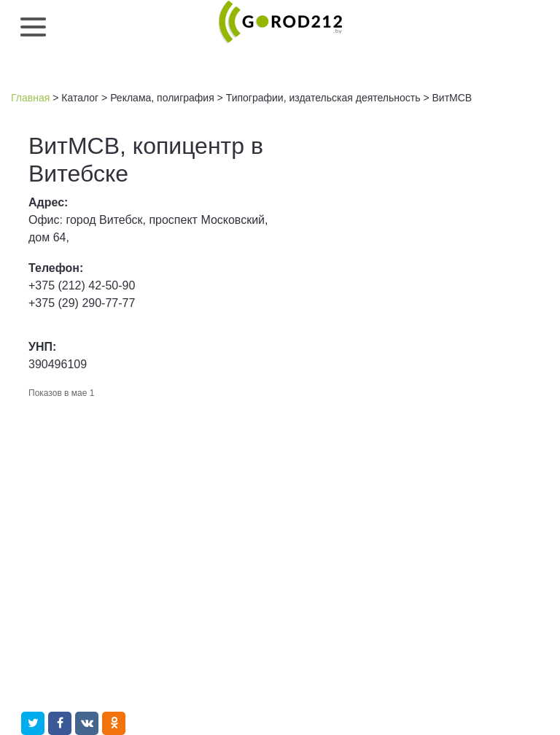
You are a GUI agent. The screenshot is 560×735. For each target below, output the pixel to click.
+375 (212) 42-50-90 (82, 285)
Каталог (80, 98)
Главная (30, 98)
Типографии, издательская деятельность (323, 98)
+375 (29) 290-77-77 (82, 303)
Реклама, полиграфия (162, 98)
